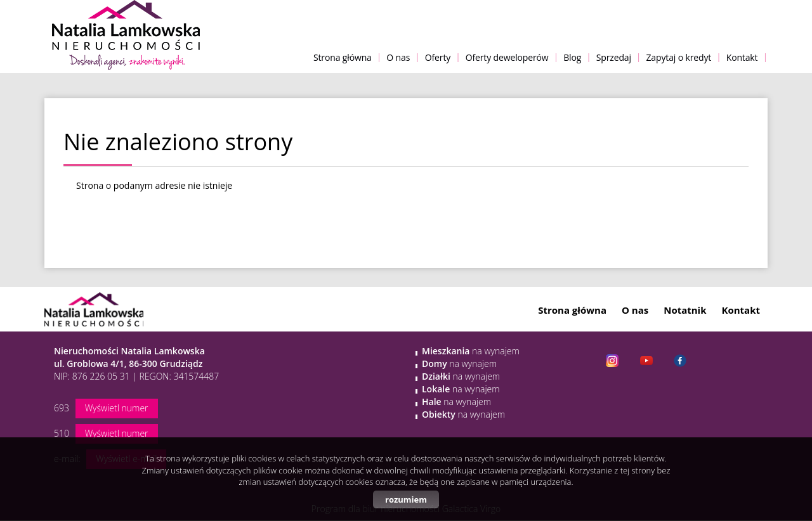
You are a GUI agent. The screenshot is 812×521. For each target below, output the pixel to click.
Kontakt (742, 57)
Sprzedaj (614, 57)
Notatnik (685, 310)
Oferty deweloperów (507, 57)
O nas (398, 57)
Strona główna (343, 57)
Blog (572, 57)
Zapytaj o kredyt (678, 57)
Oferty (438, 57)
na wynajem (471, 351)
